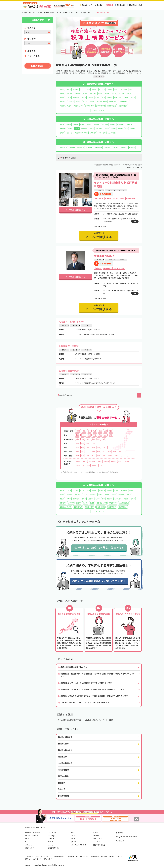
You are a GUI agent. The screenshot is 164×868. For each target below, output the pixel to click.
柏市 (88, 89)
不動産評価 (98, 148)
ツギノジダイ (98, 839)
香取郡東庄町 (112, 106)
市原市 (94, 89)
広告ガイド (37, 859)
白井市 (69, 98)
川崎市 (94, 465)
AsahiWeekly (120, 841)
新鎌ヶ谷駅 (102, 133)
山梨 (83, 439)
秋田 (95, 431)
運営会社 (28, 859)
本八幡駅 (99, 129)
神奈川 (83, 435)
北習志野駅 (121, 125)
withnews (28, 845)
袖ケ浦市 (121, 93)
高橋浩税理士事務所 (69, 371)
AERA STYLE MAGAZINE (78, 845)
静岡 (83, 443)
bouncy (50, 845)
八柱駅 (70, 129)
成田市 (85, 93)
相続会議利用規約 (60, 857)
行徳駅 (114, 129)
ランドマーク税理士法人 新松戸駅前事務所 (115, 184)
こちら (106, 472)
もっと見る (98, 110)
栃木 (105, 435)
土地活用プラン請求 (135, 5)
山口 (88, 451)
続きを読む (130, 208)
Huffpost (51, 839)
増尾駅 (62, 133)
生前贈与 (124, 148)
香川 (104, 451)
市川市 (82, 89)
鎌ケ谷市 (93, 93)
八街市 (97, 98)
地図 (135, 221)
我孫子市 (78, 93)
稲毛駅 (69, 125)
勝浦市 (92, 102)
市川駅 (107, 129)
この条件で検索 (37, 66)
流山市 (109, 89)
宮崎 (104, 456)
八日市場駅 (112, 133)
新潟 (77, 439)
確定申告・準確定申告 (77, 148)
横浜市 (78, 461)
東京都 (99, 260)
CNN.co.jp (51, 836)
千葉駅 (62, 125)
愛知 (77, 443)
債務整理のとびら (54, 848)
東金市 (62, 98)
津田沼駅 (93, 133)
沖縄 (116, 456)
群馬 (111, 435)
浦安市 (131, 89)
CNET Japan (52, 833)
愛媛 (115, 451)
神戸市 (113, 461)
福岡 (77, 456)
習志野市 (124, 89)
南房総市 (63, 102)
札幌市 (100, 461)
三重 (93, 443)
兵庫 (83, 447)
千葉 (95, 435)
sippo (73, 833)
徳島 (109, 451)
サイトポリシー (46, 857)
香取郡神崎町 (100, 106)
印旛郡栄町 (113, 102)
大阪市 (85, 461)
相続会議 (96, 836)
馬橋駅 (92, 129)
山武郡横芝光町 (124, 102)
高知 (120, 451)
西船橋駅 (97, 125)
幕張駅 (76, 125)
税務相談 (132, 148)
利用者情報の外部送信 (99, 857)
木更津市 (69, 93)
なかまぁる (74, 842)
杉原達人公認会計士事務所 (72, 322)
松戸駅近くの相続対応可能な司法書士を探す (99, 581)
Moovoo (28, 842)
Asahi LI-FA (97, 842)
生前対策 (89, 148)
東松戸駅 (63, 129)
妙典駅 (120, 129)
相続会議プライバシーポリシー (79, 857)
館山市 (126, 98)
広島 (77, 451)
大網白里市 (118, 98)
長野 (88, 439)
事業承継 (107, 148)
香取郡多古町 (89, 106)
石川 (99, 439)
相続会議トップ (87, 5)
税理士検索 (110, 5)
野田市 (62, 93)
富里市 (129, 93)
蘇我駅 (82, 125)
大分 (99, 456)
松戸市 (76, 89)
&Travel (36, 836)
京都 (88, 447)
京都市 (120, 461)
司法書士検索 (121, 5)
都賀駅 (89, 125)
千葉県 (99, 190)
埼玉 (89, 435)
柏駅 (126, 129)
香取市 (84, 98)
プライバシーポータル (116, 857)
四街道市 (76, 98)
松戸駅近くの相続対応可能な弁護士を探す (99, 548)
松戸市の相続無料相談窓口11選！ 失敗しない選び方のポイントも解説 (84, 720)
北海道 (78, 431)
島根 (99, 451)
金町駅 (122, 260)
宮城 (100, 431)
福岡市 (107, 461)
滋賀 (99, 447)
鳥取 (93, 451)
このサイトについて (32, 857)
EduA (27, 839)
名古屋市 (92, 461)
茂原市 (90, 98)
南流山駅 (69, 133)
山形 (105, 431)
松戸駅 (86, 325)
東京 (77, 435)
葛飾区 (110, 260)
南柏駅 (133, 129)
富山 (93, 439)
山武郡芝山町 (78, 106)
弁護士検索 (99, 5)
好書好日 (74, 839)
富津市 (133, 98)
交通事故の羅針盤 (99, 845)
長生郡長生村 (123, 106)
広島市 (127, 461)
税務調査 (115, 148)
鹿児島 (110, 456)
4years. (96, 833)
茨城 (100, 435)
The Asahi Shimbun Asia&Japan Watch (127, 837)
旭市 (103, 98)
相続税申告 (63, 148)
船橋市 (69, 89)
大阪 (77, 447)
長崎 (88, 456)
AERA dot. (51, 842)
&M (26, 836)
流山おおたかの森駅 (81, 133)
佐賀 (83, 456)
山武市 (114, 93)
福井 (104, 439)
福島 (111, 431)
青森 (84, 431)
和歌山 (105, 447)
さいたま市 (86, 465)
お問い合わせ (47, 859)
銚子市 (109, 98)
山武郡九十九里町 (66, 106)
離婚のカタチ (30, 848)
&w (30, 836)
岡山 (83, 451)
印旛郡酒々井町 (102, 102)
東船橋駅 (105, 125)
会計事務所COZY (104, 256)
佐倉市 (116, 89)
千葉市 (62, 89)
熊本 (93, 456)
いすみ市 (71, 102)
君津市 (107, 93)
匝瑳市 (78, 102)
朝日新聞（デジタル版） (33, 833)
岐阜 (88, 443)
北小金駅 (84, 129)
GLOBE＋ (74, 836)
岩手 (89, 431)
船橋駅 (112, 125)
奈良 (93, 447)
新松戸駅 (130, 125)
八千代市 (102, 89)
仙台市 (78, 465)
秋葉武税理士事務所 (69, 346)
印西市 (100, 93)
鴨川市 (85, 102)
